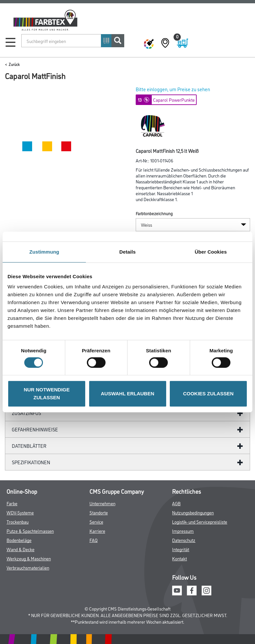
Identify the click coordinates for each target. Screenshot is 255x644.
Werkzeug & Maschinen (29, 558)
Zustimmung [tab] (44, 252)
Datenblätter (29, 446)
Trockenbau (18, 521)
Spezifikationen (31, 462)
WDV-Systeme (20, 512)
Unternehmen (102, 503)
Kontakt (179, 558)
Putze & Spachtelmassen (30, 531)
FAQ (94, 540)
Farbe (12, 503)
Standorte (99, 512)
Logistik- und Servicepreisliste (200, 521)
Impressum (183, 531)
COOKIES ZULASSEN (208, 394)
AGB (176, 503)
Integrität (181, 549)
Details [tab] (128, 252)
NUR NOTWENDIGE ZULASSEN (47, 394)
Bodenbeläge (19, 540)
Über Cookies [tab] (211, 252)
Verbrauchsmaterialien (28, 567)
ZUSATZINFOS (26, 413)
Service (96, 521)
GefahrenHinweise (35, 429)
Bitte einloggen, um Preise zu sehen (173, 89)
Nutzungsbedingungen (193, 512)
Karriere (97, 531)
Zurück (14, 64)
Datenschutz (184, 540)
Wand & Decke (20, 549)
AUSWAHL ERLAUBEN (127, 394)
